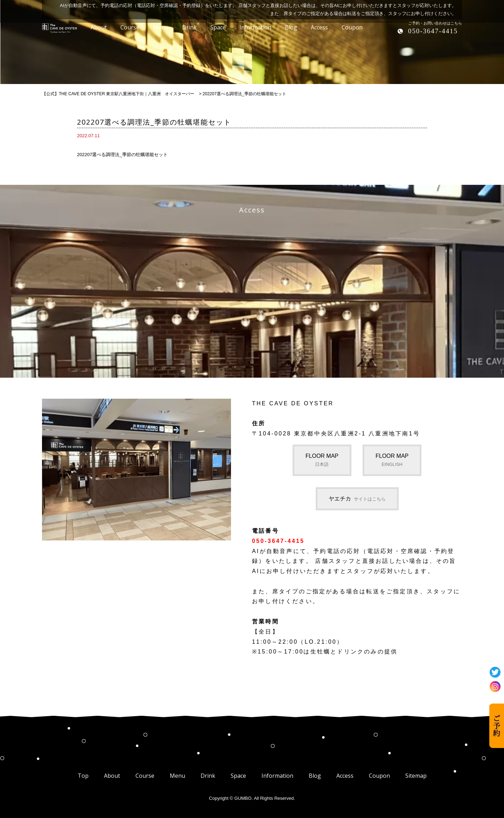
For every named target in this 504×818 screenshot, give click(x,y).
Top (83, 776)
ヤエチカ (357, 499)
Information (277, 776)
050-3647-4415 (433, 31)
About (112, 776)
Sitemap (416, 776)
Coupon (379, 776)
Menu (177, 776)
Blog (315, 776)
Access (345, 776)
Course (145, 776)
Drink (208, 776)
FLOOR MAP (322, 460)
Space (238, 776)
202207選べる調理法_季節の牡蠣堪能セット (122, 155)
